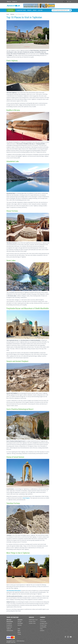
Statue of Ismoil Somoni (15, 457)
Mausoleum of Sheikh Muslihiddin (36, 308)
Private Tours (32, 621)
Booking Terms (44, 623)
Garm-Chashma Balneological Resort (20, 409)
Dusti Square (26, 498)
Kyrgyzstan (9, 627)
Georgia (20, 621)
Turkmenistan (10, 630)
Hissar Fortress (12, 211)
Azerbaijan (20, 623)
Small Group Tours (33, 620)
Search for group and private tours (60, 10)
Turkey (19, 634)
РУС (68, 2)
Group (35, 10)
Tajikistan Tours (21, 10)
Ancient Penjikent (22, 361)
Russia (19, 632)
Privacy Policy (43, 625)
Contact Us (15, 2)
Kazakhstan (9, 625)
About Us (9, 2)
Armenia (20, 625)
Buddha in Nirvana (13, 110)
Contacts (42, 630)
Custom (40, 10)
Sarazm (9, 361)
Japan (19, 630)
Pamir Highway (12, 61)
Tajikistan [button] (11, 10)
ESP (70, 2)
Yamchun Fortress (13, 503)
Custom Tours (32, 623)
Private (29, 10)
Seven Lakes (11, 261)
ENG (65, 2)
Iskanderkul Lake (13, 161)
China (19, 629)
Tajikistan (9, 629)
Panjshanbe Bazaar (14, 308)
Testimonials (43, 621)
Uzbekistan (9, 623)
